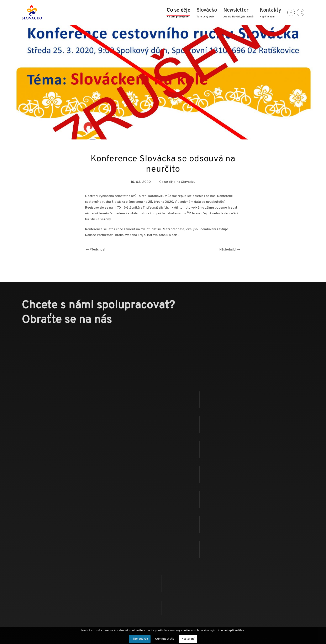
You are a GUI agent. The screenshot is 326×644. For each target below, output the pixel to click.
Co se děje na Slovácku (177, 182)
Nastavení (188, 639)
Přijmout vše (140, 639)
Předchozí (96, 250)
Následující (230, 250)
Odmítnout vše (165, 639)
